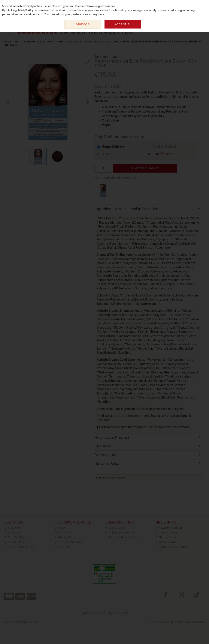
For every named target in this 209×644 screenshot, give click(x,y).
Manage (83, 24)
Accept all (123, 24)
